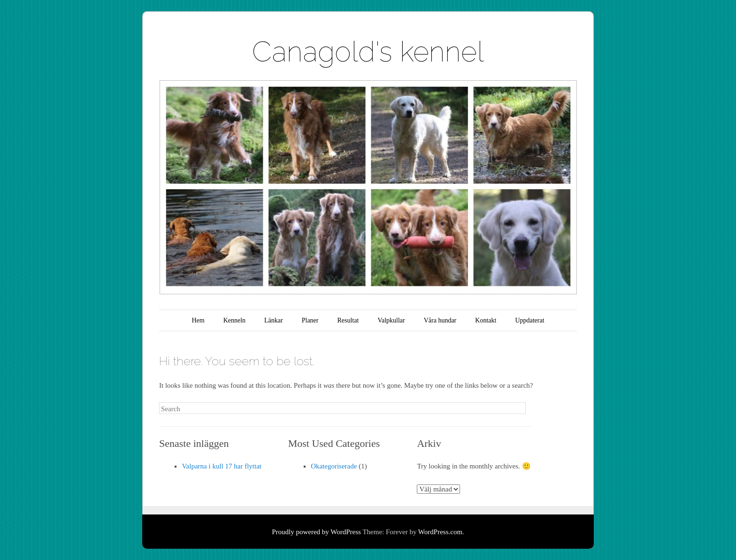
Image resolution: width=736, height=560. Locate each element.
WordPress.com (440, 532)
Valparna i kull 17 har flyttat (222, 466)
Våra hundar (440, 320)
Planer (310, 320)
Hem (198, 320)
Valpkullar (391, 320)
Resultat (348, 320)
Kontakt (486, 320)
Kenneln (234, 320)
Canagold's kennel (368, 52)
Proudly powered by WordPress (316, 532)
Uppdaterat (529, 320)
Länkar (274, 320)
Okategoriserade (334, 466)
